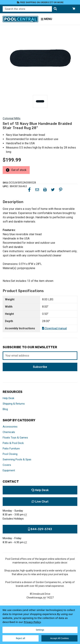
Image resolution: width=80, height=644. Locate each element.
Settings (40, 630)
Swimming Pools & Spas (17, 459)
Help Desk (8, 398)
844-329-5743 (40, 529)
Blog (5, 409)
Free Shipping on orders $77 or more (40, 2)
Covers (7, 465)
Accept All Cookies (60, 638)
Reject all (20, 638)
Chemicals (9, 432)
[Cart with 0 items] (74, 9)
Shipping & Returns (14, 404)
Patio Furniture (11, 449)
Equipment (9, 470)
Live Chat (40, 502)
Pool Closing (10, 454)
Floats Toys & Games (15, 438)
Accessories (10, 427)
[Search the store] (55, 9)
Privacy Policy (32, 622)
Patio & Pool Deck (13, 443)
